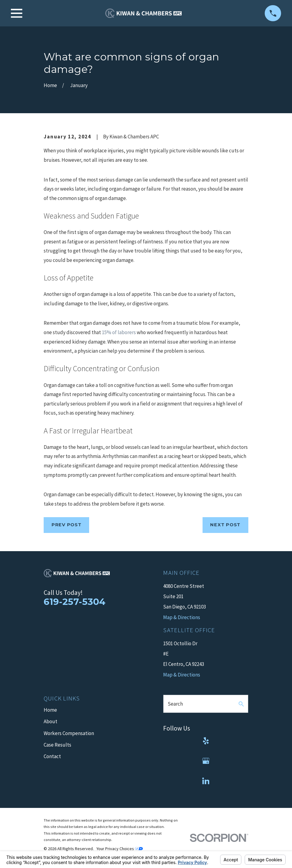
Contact (52, 756)
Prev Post (67, 525)
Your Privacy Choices (120, 849)
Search (175, 704)
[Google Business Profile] (206, 761)
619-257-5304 (75, 602)
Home (50, 710)
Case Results (57, 745)
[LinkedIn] (206, 781)
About (50, 721)
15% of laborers (119, 332)
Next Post (225, 525)
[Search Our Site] (241, 704)
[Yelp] (206, 741)
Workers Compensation (69, 733)
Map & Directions (182, 675)
